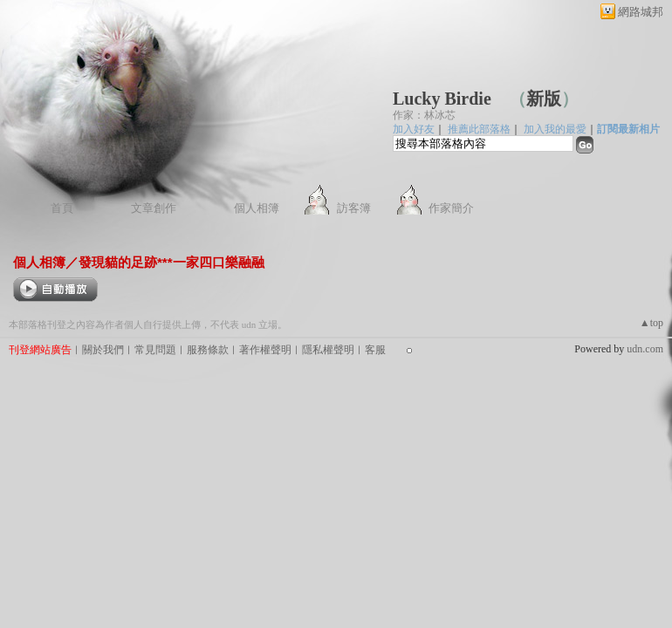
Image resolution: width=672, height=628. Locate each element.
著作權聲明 (265, 350)
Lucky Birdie (442, 99)
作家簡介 (451, 208)
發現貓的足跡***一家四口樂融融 (171, 262)
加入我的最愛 (555, 129)
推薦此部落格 (479, 129)
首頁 (62, 208)
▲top (651, 323)
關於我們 (103, 350)
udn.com (645, 349)
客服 (375, 350)
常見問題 (155, 350)
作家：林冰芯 (424, 115)
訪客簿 (354, 208)
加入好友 (414, 129)
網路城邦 (641, 12)
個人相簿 (257, 208)
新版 (544, 99)
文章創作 (154, 208)
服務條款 (208, 350)
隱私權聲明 (328, 350)
